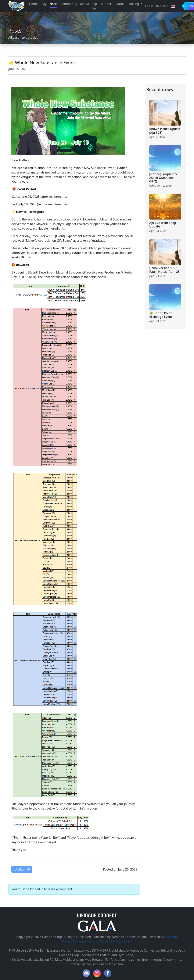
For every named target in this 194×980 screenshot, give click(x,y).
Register (162, 6)
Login (149, 6)
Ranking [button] (134, 4)
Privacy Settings (73, 941)
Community (69, 4)
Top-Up (95, 6)
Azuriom (171, 937)
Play (44, 4)
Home (33, 4)
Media (84, 4)
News (54, 4)
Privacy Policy (122, 941)
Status (120, 4)
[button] (175, 6)
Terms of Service (99, 941)
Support (107, 4)
